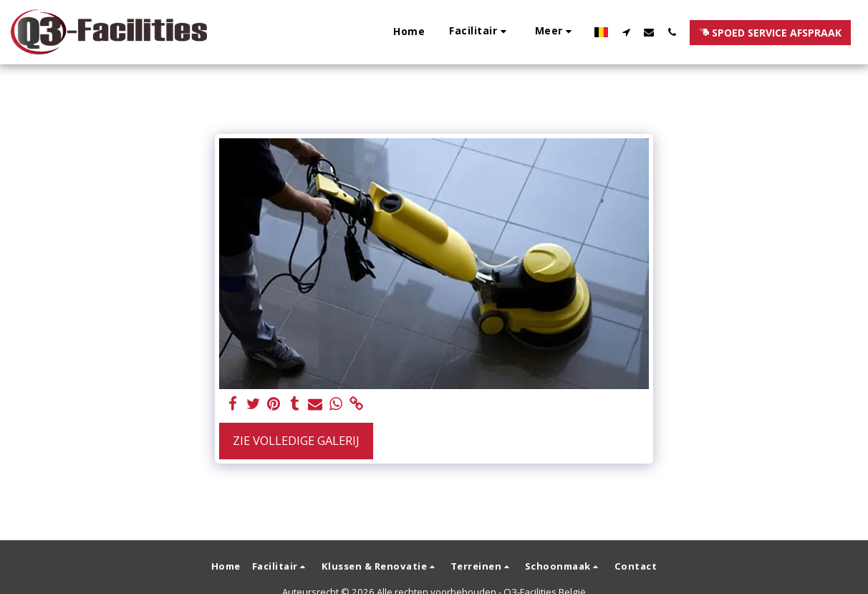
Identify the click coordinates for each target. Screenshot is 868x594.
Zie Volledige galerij (296, 440)
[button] (329, 32)
